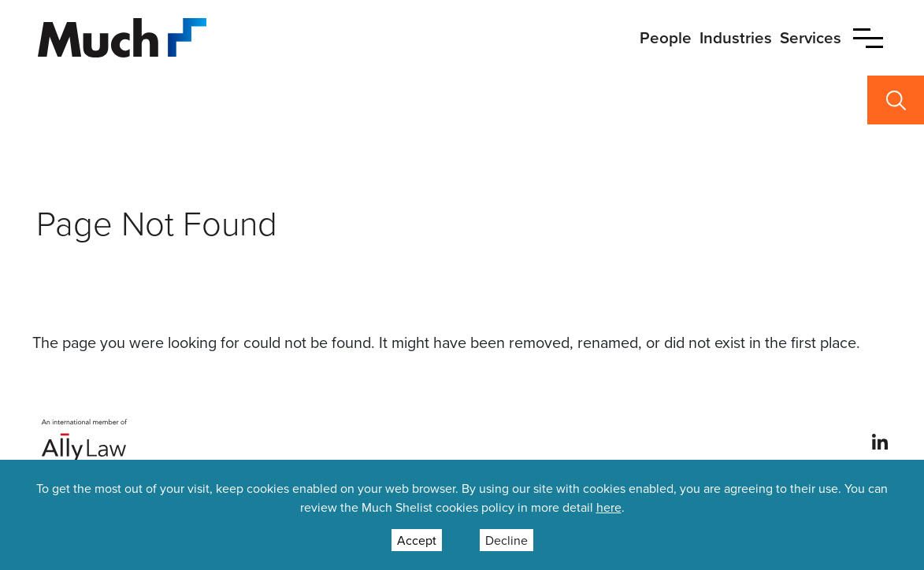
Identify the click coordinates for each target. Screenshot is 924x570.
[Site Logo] (122, 36)
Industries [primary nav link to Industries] (736, 37)
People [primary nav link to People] (666, 37)
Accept (417, 540)
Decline (507, 540)
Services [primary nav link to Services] (811, 37)
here (609, 507)
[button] (868, 38)
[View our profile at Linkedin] (880, 441)
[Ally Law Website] (85, 440)
